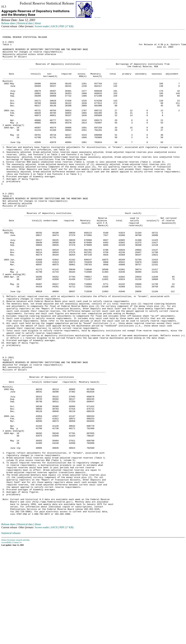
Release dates (8, 23)
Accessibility (6, 639)
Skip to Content (97, 17)
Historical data (25, 23)
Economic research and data (19, 636)
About (38, 23)
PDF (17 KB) (66, 26)
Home (4, 636)
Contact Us (17, 639)
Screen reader (42, 26)
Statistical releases (11, 629)
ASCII (54, 26)
